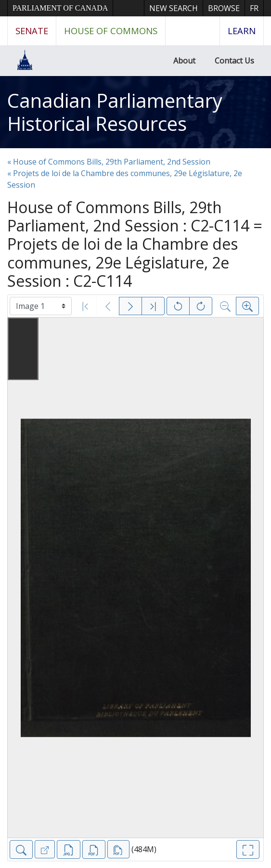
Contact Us (234, 61)
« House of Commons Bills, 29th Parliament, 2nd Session (109, 162)
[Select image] (41, 306)
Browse (224, 8)
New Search (174, 8)
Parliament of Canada (60, 8)
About (184, 61)
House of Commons (111, 31)
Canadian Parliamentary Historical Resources (115, 112)
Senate (32, 31)
